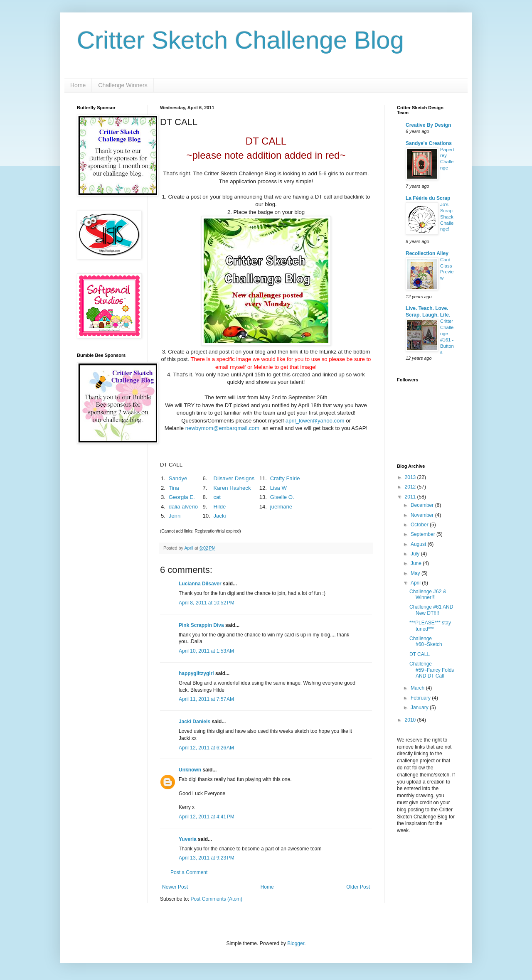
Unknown (190, 770)
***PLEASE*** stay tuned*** (430, 626)
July (416, 554)
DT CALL (420, 654)
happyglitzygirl (196, 673)
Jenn (175, 516)
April (416, 583)
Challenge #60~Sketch (426, 641)
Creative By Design (428, 125)
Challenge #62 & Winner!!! (428, 594)
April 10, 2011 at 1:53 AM (206, 651)
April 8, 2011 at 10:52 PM (207, 603)
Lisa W (278, 488)
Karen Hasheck (232, 488)
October (420, 525)
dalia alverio (183, 507)
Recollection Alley (427, 253)
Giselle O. (282, 497)
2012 (411, 487)
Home (78, 85)
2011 (411, 497)
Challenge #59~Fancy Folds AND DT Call (432, 670)
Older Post (358, 887)
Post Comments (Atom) (216, 899)
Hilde (219, 507)
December (423, 505)
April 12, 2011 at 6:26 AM (206, 748)
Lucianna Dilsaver (200, 584)
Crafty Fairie (285, 478)
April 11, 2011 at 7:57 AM (206, 699)
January (420, 707)
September (424, 534)
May (416, 573)
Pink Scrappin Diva (201, 625)
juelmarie (281, 507)
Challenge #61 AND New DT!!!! (431, 610)
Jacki (219, 516)
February (421, 698)
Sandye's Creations (429, 143)
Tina (174, 488)
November (423, 515)
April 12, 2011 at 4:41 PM (207, 817)
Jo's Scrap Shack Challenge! (447, 217)
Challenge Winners (123, 85)
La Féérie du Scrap (428, 198)
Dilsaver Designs (234, 478)
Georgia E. (182, 497)
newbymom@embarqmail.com (222, 428)
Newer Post (175, 887)
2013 (411, 477)
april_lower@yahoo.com (315, 421)
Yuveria (188, 839)
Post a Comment (189, 872)
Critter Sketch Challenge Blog (240, 40)
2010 (411, 720)
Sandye (178, 478)
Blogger (296, 943)
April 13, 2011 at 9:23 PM (207, 858)
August (419, 544)
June (417, 563)
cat (217, 497)
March (418, 688)
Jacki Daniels (195, 722)
